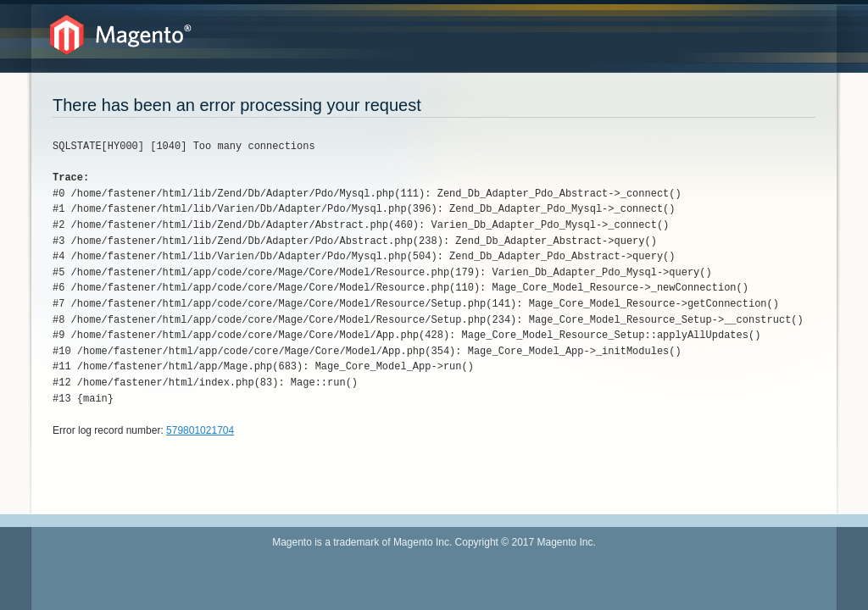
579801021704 (200, 430)
